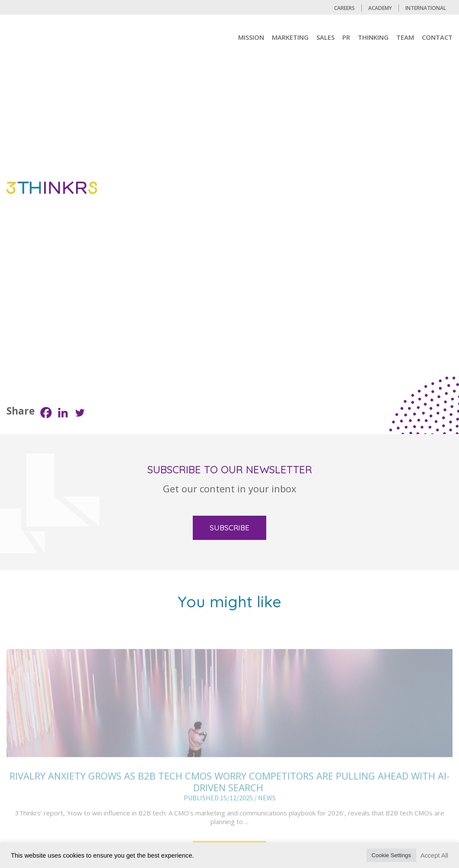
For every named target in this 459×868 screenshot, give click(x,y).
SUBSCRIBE (229, 528)
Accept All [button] (434, 855)
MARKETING (290, 37)
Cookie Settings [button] (391, 855)
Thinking (373, 37)
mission (251, 37)
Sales (325, 37)
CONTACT (437, 37)
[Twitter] (80, 413)
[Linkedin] (63, 413)
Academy (380, 8)
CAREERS (344, 8)
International (426, 8)
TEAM (405, 37)
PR (346, 37)
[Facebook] (46, 413)
